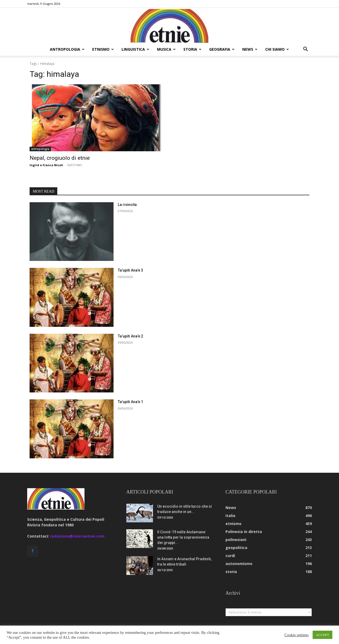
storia (192, 49)
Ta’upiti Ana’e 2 (130, 336)
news (250, 49)
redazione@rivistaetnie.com (77, 536)
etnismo (103, 49)
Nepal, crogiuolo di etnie (60, 158)
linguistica (135, 49)
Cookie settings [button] (296, 635)
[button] (305, 50)
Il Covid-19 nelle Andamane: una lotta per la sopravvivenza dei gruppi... (183, 537)
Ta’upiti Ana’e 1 (130, 402)
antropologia (67, 49)
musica (166, 49)
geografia (222, 49)
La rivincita (127, 205)
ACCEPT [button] (322, 635)
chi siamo (277, 49)
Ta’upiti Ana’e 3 (130, 270)
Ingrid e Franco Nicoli (46, 165)
